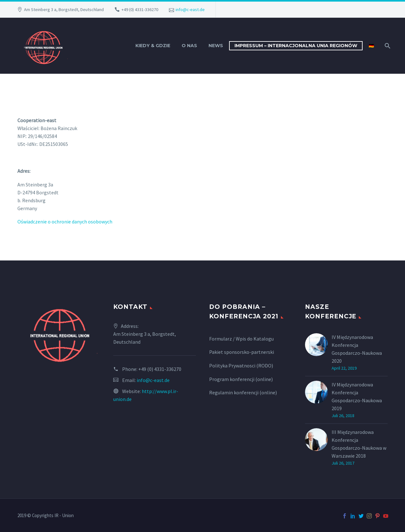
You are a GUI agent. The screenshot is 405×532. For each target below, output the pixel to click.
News (216, 46)
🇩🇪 (371, 46)
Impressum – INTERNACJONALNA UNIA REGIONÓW (296, 46)
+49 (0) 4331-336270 (140, 9)
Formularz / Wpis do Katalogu (241, 339)
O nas (189, 46)
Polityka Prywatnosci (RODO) (241, 366)
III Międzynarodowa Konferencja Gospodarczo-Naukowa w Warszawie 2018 (359, 444)
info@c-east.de (190, 9)
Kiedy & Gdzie (153, 46)
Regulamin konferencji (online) (243, 392)
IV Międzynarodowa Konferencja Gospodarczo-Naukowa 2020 (357, 349)
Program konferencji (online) (241, 379)
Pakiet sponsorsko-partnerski (242, 352)
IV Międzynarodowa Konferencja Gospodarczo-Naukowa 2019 (357, 396)
